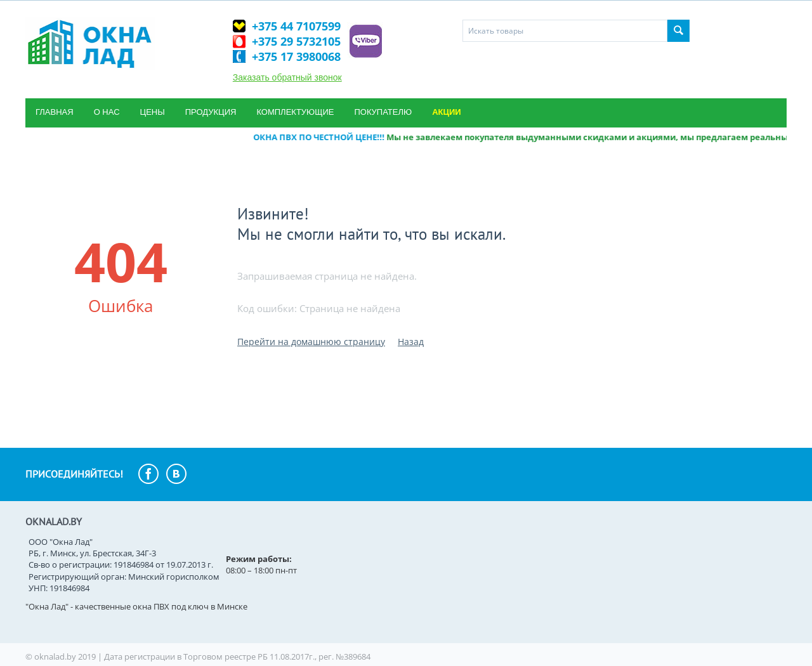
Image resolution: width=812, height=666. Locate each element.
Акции (447, 112)
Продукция (211, 112)
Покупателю (383, 112)
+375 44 (296, 26)
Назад (411, 342)
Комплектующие (295, 112)
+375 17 (296, 56)
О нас (107, 112)
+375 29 (296, 41)
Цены (153, 112)
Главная (55, 112)
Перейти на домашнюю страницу (311, 342)
